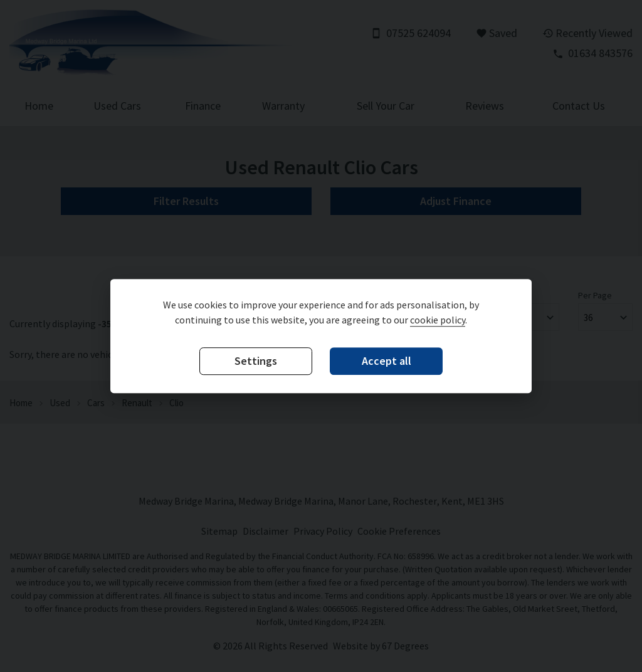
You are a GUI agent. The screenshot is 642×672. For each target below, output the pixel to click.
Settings (256, 361)
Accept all (387, 361)
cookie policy (438, 320)
